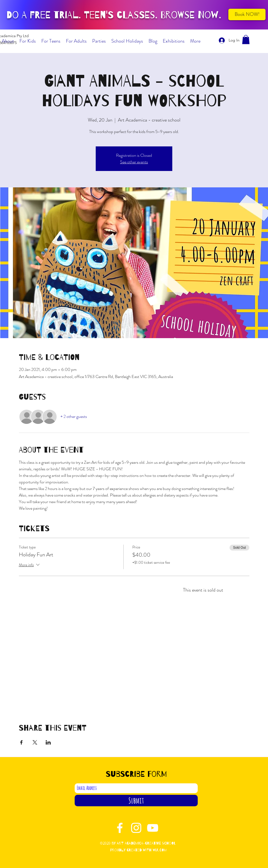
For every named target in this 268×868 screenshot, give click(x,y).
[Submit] (136, 801)
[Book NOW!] (247, 14)
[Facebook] (120, 828)
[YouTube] (153, 828)
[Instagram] (136, 828)
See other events (134, 162)
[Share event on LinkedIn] (48, 742)
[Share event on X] (35, 742)
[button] (246, 39)
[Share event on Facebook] (21, 742)
